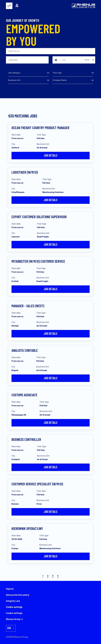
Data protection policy (18, 595)
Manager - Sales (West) (28, 306)
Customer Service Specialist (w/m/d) (37, 484)
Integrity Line (13, 601)
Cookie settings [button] (14, 613)
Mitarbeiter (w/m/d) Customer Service (38, 261)
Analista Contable (25, 350)
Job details (50, 155)
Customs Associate (24, 395)
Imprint (10, 589)
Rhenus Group (13, 619)
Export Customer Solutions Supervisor (39, 217)
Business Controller (26, 439)
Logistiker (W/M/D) (25, 172)
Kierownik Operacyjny (27, 528)
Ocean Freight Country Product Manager (40, 128)
